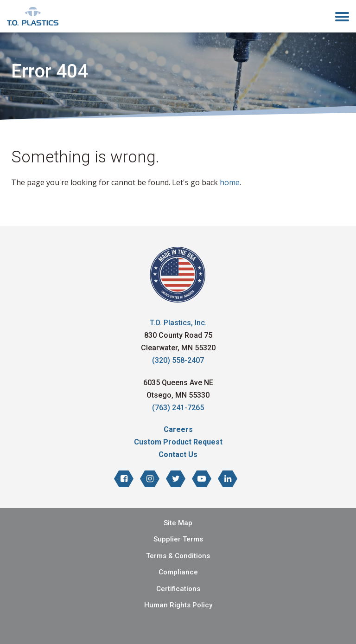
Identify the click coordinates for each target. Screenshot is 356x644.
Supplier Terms (178, 539)
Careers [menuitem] (178, 429)
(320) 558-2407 (178, 360)
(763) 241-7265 (178, 408)
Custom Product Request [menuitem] (178, 442)
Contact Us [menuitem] (178, 454)
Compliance (178, 572)
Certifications (178, 589)
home (230, 182)
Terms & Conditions (178, 556)
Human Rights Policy (178, 605)
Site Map (178, 523)
